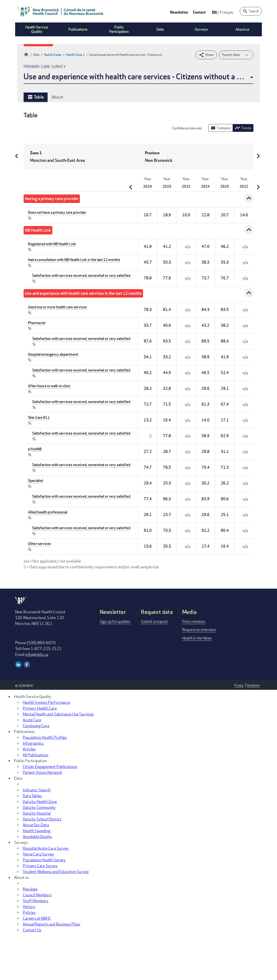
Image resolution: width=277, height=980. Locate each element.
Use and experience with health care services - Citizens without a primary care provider (138, 76)
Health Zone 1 (75, 55)
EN (214, 12)
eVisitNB (35, 476)
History (29, 950)
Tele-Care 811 (40, 439)
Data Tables (32, 839)
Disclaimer (253, 728)
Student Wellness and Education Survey (56, 915)
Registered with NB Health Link (54, 244)
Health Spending (36, 874)
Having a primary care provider (59, 199)
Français (227, 12)
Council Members (37, 938)
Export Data (231, 55)
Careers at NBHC (37, 961)
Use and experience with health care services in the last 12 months (98, 299)
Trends (243, 128)
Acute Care (32, 763)
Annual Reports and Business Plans (52, 967)
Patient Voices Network (42, 816)
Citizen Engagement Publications (50, 810)
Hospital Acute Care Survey (46, 891)
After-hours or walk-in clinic (51, 402)
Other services (40, 587)
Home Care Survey (38, 897)
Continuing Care (36, 769)
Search (254, 11)
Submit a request (155, 664)
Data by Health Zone (40, 845)
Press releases (194, 664)
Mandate (30, 932)
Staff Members (36, 944)
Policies (29, 956)
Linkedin (18, 708)
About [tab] (57, 97)
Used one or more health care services (59, 312)
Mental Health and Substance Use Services (58, 757)
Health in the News (198, 681)
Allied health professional (49, 550)
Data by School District (42, 862)
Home (26, 54)
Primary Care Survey (40, 909)
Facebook (27, 708)
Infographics (33, 786)
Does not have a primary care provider (60, 212)
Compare (221, 128)
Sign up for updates (116, 664)
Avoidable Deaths (37, 880)
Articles (29, 792)
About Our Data (36, 868)
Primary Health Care (40, 751)
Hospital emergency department (55, 365)
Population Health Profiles (45, 781)
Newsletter (179, 12)
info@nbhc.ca (37, 698)
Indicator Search (37, 833)
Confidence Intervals (187, 128)
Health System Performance (46, 746)
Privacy (238, 728)
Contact (199, 12)
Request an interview (200, 673)
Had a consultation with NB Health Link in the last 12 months (78, 260)
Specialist (36, 513)
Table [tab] (36, 97)
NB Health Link (42, 230)
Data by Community (39, 851)
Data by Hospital (37, 856)
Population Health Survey (44, 903)
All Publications (35, 798)
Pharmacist (37, 328)
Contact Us (32, 973)
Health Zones (53, 55)
